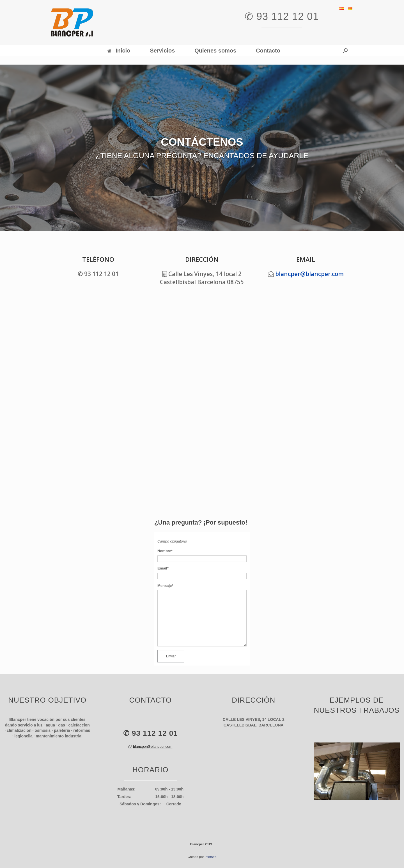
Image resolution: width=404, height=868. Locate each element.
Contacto (268, 51)
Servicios (162, 51)
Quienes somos (215, 51)
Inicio (119, 51)
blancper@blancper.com (309, 274)
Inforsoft (211, 857)
